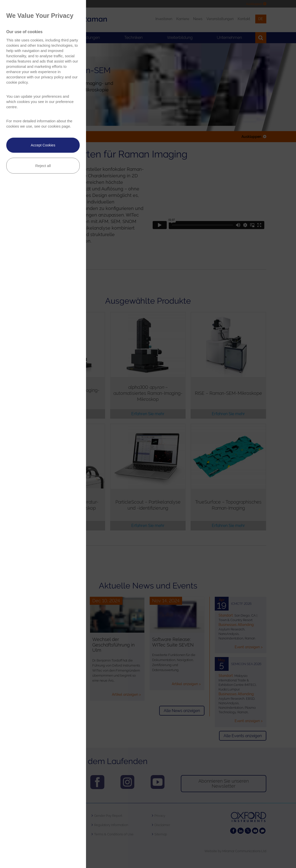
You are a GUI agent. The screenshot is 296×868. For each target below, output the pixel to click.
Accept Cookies (43, 145)
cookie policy (17, 82)
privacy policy (52, 77)
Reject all (43, 166)
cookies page (59, 126)
